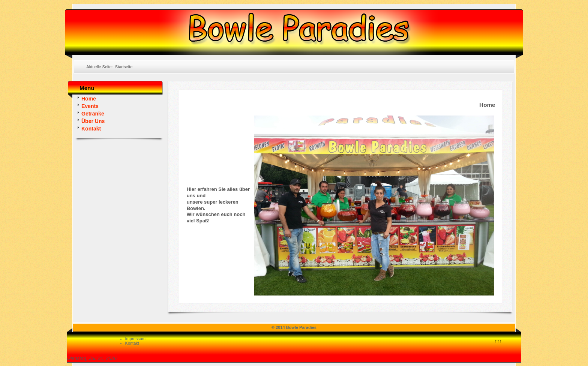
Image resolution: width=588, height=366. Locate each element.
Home (86, 98)
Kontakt (88, 128)
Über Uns (90, 121)
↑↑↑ (498, 341)
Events (87, 106)
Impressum (135, 339)
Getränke (90, 113)
